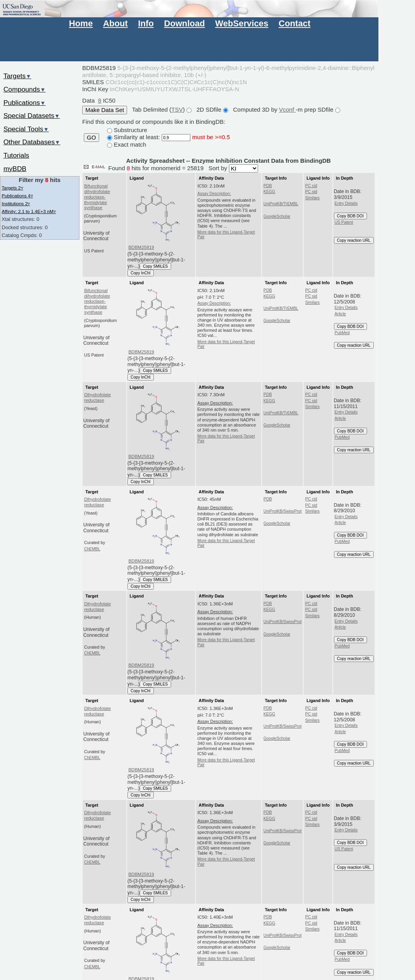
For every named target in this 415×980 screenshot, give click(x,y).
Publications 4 (17, 196)
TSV (177, 109)
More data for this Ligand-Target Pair (226, 234)
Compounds (25, 89)
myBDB (15, 169)
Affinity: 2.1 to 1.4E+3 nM (29, 211)
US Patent (344, 222)
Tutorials (17, 155)
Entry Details (346, 203)
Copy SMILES (155, 266)
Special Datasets (32, 116)
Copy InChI (141, 273)
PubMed (342, 333)
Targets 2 (12, 188)
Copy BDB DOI (350, 216)
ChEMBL (92, 549)
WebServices (242, 23)
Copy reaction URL (354, 240)
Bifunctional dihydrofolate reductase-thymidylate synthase (97, 197)
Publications (25, 103)
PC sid (311, 192)
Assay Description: (214, 194)
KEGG (269, 192)
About (115, 23)
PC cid (311, 186)
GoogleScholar (277, 216)
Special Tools (26, 129)
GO (91, 138)
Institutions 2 (16, 203)
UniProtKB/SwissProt (283, 511)
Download (184, 23)
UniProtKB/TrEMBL (281, 204)
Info (146, 23)
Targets (18, 76)
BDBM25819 (141, 247)
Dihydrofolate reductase (98, 397)
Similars (313, 198)
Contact (294, 23)
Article (340, 314)
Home (81, 23)
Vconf (287, 109)
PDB (268, 186)
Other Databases (32, 142)
